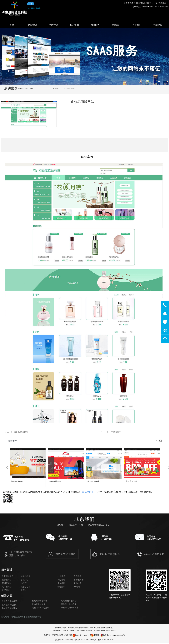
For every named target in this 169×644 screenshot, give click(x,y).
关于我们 (137, 25)
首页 (12, 25)
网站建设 (33, 25)
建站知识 (116, 25)
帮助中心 (158, 25)
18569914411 (88, 492)
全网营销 (53, 25)
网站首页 (56, 88)
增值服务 (95, 25)
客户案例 (74, 25)
